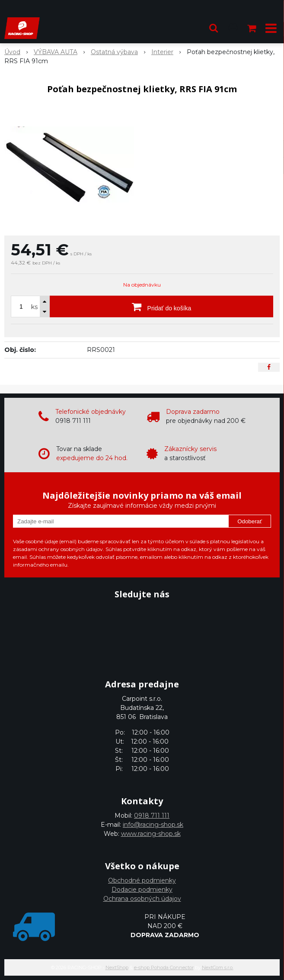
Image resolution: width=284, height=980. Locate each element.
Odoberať (250, 521)
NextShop (117, 967)
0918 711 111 (152, 816)
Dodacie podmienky (142, 890)
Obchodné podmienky (142, 880)
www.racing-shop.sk (151, 834)
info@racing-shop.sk (153, 825)
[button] (214, 28)
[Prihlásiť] (233, 28)
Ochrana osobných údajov (142, 899)
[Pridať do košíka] (161, 306)
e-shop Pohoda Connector (164, 967)
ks (34, 307)
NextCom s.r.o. (218, 967)
